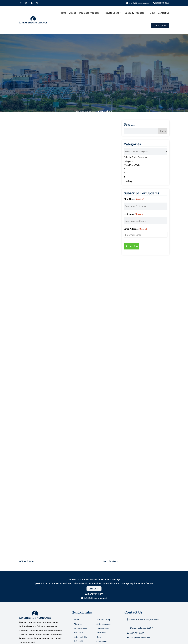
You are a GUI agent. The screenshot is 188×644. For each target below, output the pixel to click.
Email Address (136, 229)
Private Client (112, 13)
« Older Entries (26, 561)
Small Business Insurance (80, 630)
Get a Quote (94, 589)
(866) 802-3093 (137, 633)
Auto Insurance (103, 624)
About (73, 13)
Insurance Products (89, 13)
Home (63, 13)
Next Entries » (110, 561)
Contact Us (163, 13)
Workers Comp (103, 619)
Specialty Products (134, 13)
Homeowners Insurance (103, 630)
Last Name (134, 214)
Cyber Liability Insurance (80, 639)
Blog (152, 13)
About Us (78, 624)
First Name (134, 199)
